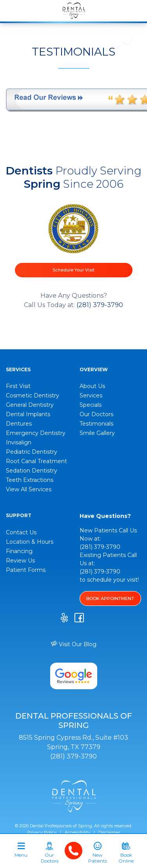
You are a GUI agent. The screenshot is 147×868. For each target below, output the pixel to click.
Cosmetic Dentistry (33, 395)
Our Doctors (96, 414)
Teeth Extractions (30, 480)
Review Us (20, 561)
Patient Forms (26, 570)
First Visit (18, 386)
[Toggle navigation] (21, 853)
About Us (92, 386)
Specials (91, 405)
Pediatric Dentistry (32, 452)
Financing (19, 551)
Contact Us (21, 532)
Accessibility (77, 832)
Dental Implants (28, 414)
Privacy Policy (42, 832)
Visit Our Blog (74, 644)
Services (91, 395)
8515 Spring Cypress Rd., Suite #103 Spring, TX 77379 (73, 742)
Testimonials (96, 424)
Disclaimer (109, 832)
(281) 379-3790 (100, 305)
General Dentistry (30, 405)
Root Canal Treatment (36, 461)
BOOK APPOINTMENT (110, 598)
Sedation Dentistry (32, 471)
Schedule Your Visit (73, 270)
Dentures (19, 424)
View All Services (29, 489)
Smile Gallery (97, 433)
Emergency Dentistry (36, 433)
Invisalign (19, 442)
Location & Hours (30, 542)
